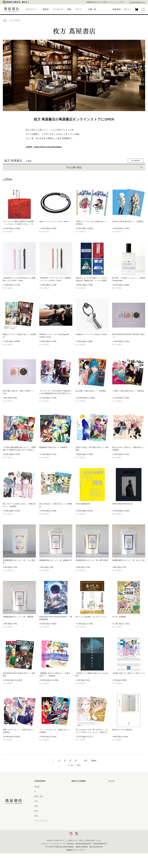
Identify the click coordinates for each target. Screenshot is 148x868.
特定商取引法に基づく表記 (82, 816)
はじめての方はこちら (137, 2)
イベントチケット (41, 821)
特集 (69, 9)
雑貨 (36, 806)
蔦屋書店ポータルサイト (118, 787)
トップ (5, 20)
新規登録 (117, 9)
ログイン (128, 9)
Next (94, 761)
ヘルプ (74, 792)
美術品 (37, 787)
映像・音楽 (39, 796)
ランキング (58, 9)
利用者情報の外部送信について (83, 835)
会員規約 (75, 811)
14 (85, 761)
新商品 (46, 9)
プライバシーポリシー (80, 826)
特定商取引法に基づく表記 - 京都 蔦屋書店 (88, 821)
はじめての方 (77, 787)
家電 (36, 811)
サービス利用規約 (78, 801)
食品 (36, 816)
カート (137, 11)
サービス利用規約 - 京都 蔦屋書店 (84, 806)
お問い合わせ (77, 796)
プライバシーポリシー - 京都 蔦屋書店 (86, 830)
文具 (36, 801)
